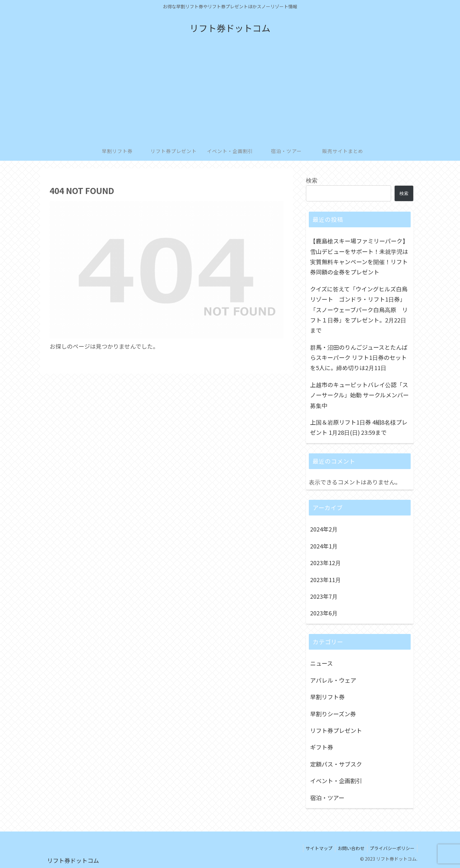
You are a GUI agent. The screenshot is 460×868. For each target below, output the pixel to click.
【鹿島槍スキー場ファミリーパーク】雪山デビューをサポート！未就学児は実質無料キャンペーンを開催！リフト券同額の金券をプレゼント (359, 256)
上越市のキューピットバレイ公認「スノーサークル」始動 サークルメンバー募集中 (359, 395)
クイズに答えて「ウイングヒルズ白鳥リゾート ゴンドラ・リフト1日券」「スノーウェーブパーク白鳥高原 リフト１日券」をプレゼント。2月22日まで (359, 310)
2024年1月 (324, 546)
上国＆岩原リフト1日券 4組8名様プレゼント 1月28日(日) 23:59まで (359, 427)
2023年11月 (325, 580)
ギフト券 (322, 747)
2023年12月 (325, 563)
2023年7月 (324, 596)
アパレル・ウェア (333, 680)
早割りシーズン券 (333, 714)
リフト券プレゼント (336, 730)
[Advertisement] (230, 93)
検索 (312, 180)
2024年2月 (324, 529)
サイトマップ (315, 848)
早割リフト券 (327, 697)
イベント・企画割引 (336, 781)
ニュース (321, 663)
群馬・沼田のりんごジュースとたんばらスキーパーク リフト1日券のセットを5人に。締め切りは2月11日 (359, 357)
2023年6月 (324, 613)
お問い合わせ (349, 848)
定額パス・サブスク (336, 764)
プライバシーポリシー (391, 848)
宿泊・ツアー (327, 798)
